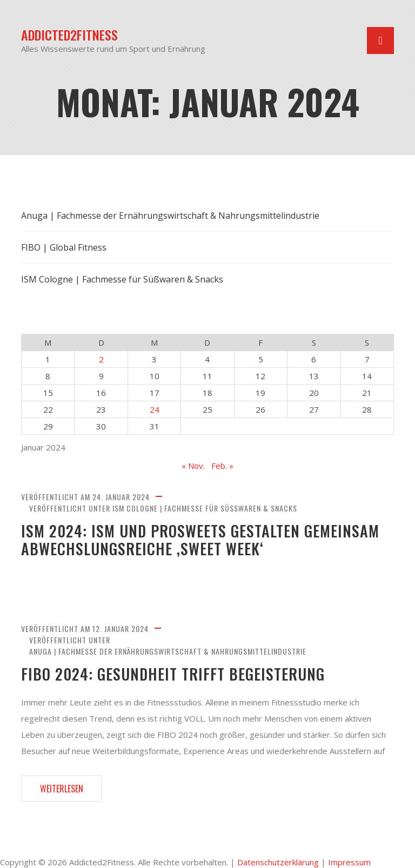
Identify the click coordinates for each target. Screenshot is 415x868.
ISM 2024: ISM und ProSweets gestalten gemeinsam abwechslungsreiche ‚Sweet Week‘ (200, 540)
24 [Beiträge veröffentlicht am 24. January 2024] (155, 409)
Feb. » (222, 466)
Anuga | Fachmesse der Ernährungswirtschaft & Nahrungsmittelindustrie (168, 651)
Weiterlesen (62, 789)
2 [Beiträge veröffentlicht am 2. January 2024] (101, 359)
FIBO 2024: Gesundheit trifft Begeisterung (173, 674)
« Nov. (193, 466)
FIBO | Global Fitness (64, 247)
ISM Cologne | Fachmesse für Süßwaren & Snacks (205, 508)
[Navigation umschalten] (380, 41)
